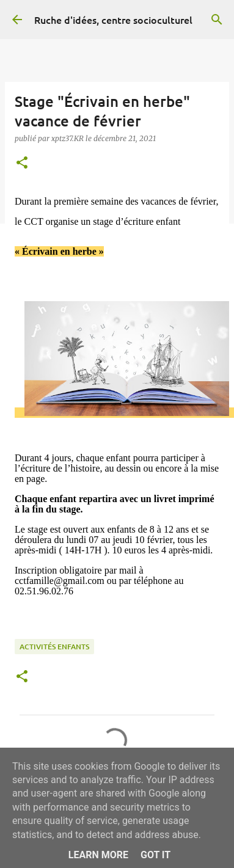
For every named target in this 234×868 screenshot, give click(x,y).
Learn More (98, 855)
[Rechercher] (217, 20)
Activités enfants (54, 647)
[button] (22, 163)
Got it (155, 855)
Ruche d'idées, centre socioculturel (113, 20)
